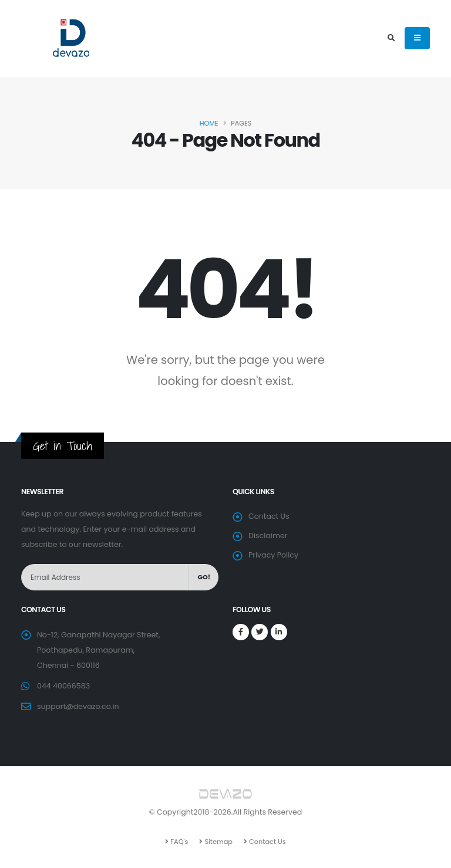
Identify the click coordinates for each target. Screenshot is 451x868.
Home (209, 123)
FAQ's (178, 842)
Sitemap (218, 842)
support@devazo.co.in (78, 706)
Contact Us (269, 516)
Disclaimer (268, 536)
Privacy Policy (273, 555)
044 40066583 (63, 686)
